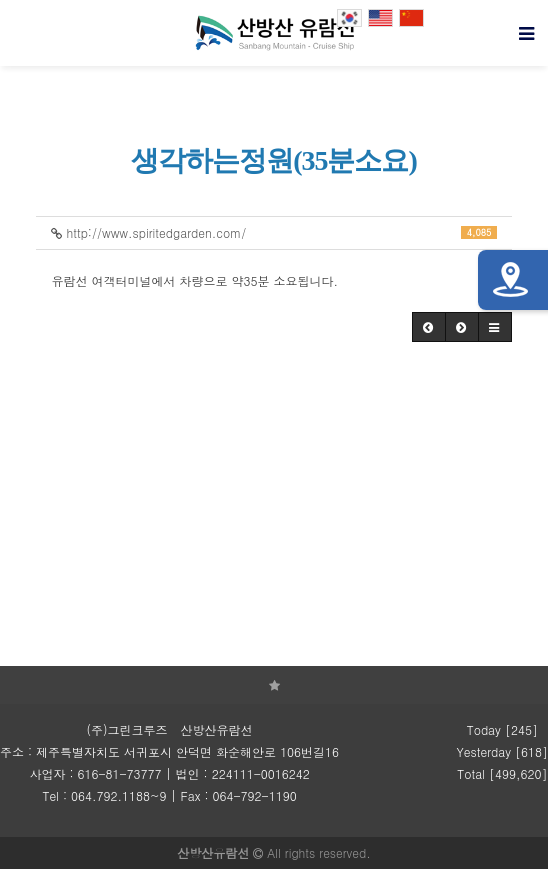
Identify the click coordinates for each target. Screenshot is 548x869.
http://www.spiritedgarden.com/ (273, 232)
